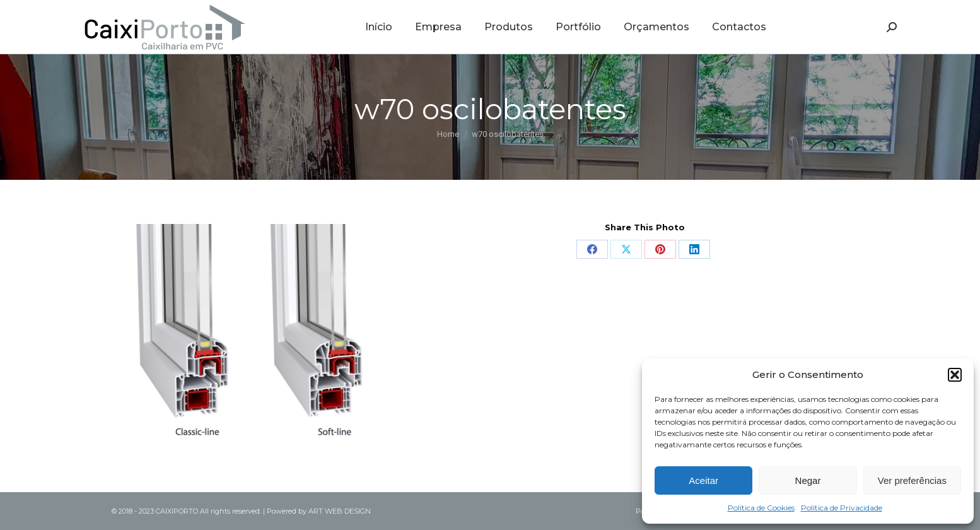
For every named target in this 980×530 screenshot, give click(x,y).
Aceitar (703, 480)
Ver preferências (912, 480)
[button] (955, 375)
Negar (808, 480)
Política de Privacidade (842, 508)
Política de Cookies (761, 508)
